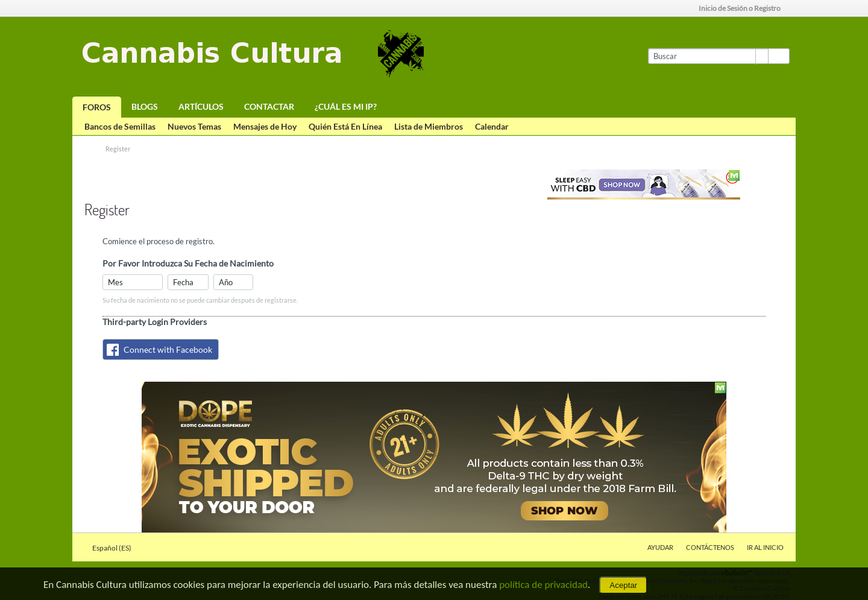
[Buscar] (708, 56)
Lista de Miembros (429, 126)
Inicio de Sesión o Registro (744, 8)
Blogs (145, 106)
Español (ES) (115, 548)
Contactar (269, 106)
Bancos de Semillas (120, 126)
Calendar (492, 126)
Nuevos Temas (194, 126)
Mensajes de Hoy (265, 126)
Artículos (201, 106)
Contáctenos (710, 547)
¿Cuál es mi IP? (346, 106)
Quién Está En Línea (345, 126)
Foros (97, 107)
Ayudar (660, 547)
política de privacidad (543, 585)
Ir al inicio (765, 547)
